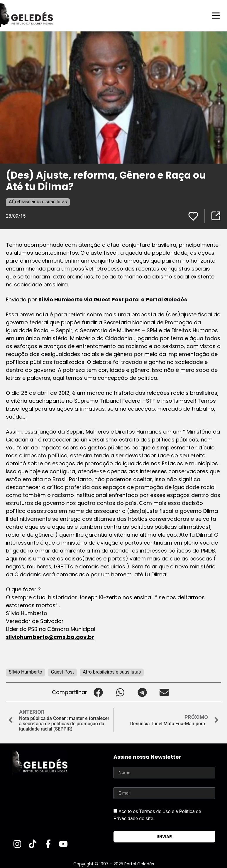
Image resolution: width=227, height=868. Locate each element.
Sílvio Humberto (26, 672)
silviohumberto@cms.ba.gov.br (50, 637)
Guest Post (109, 299)
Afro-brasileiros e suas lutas (38, 202)
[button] (98, 692)
